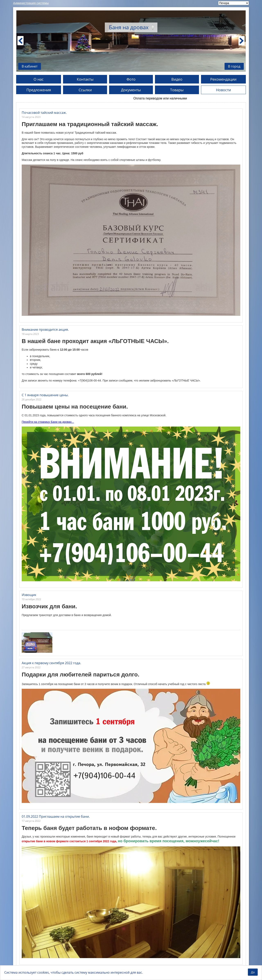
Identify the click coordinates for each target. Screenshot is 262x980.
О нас (39, 79)
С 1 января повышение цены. (45, 395)
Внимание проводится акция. (45, 330)
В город (234, 66)
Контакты (85, 79)
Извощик (29, 595)
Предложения (39, 90)
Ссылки (85, 90)
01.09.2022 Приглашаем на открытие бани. (56, 816)
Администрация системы (31, 3)
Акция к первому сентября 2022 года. (51, 663)
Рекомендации (223, 79)
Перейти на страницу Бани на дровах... (48, 422)
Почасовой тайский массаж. (44, 113)
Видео (177, 79)
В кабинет (30, 66)
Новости (223, 90)
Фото (131, 79)
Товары (177, 90)
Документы (131, 90)
